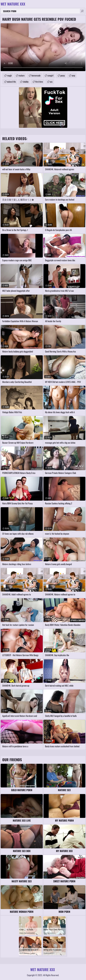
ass (51, 82)
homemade (36, 75)
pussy (63, 75)
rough (9, 75)
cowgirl (50, 75)
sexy (73, 75)
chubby (26, 82)
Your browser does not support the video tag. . (43, 47)
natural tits (11, 82)
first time (39, 82)
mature (22, 75)
